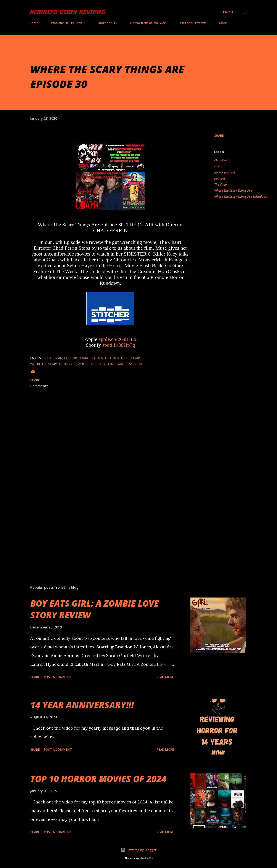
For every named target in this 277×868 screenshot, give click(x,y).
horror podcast (225, 172)
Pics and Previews (193, 23)
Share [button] (219, 135)
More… (224, 23)
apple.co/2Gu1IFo (117, 339)
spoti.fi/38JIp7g (119, 345)
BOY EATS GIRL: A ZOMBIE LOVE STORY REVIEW (95, 609)
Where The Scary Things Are (233, 190)
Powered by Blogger (138, 850)
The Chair (221, 184)
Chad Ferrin (222, 160)
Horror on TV (108, 23)
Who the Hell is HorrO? (68, 23)
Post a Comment (58, 677)
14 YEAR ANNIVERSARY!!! (82, 705)
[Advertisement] (103, 531)
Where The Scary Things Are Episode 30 (241, 197)
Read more (165, 677)
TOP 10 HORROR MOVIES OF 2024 (98, 779)
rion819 (148, 858)
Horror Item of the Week (149, 23)
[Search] (227, 12)
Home (34, 23)
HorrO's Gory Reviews (67, 12)
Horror (219, 166)
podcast (220, 178)
